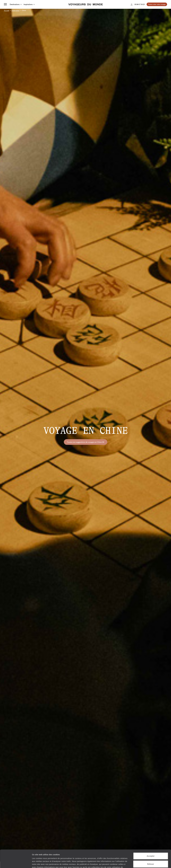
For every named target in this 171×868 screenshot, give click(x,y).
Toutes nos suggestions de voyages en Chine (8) (86, 442)
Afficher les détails (134, 863)
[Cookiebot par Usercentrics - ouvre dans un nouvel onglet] (16, 863)
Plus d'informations (54, 853)
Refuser (151, 847)
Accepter (151, 839)
